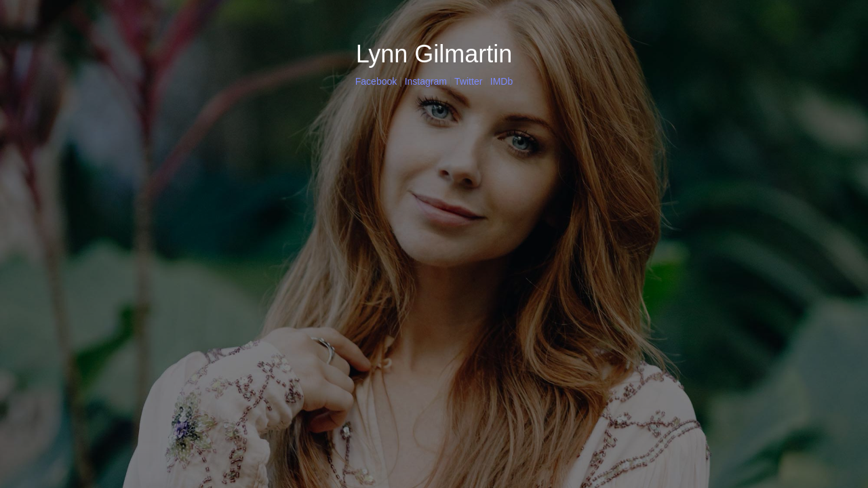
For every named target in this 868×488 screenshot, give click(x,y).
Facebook (376, 81)
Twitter (468, 81)
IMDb (501, 81)
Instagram (426, 81)
